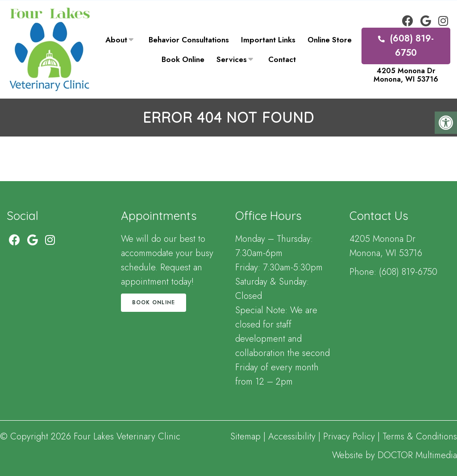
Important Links (268, 40)
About (116, 40)
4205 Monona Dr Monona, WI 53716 (406, 75)
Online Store (330, 40)
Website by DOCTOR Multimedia (395, 455)
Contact (282, 59)
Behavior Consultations (189, 40)
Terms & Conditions (420, 437)
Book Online (183, 59)
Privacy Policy (350, 437)
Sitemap (245, 437)
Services (232, 59)
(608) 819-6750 (406, 46)
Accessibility (292, 437)
